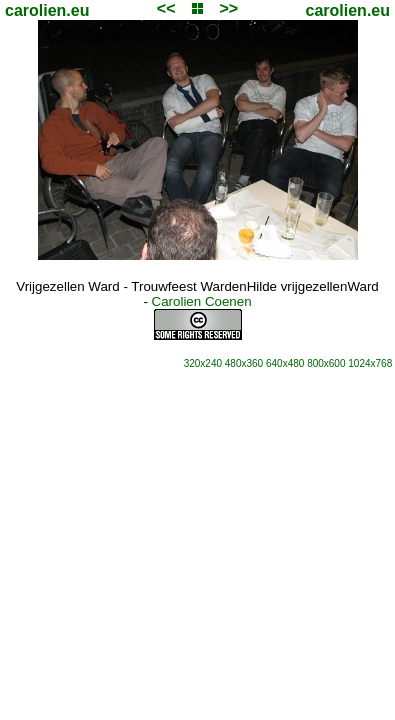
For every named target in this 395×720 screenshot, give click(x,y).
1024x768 (370, 363)
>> (228, 8)
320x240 (203, 363)
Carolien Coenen (202, 301)
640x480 (285, 363)
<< (166, 8)
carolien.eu (47, 10)
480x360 (244, 363)
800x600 (326, 363)
